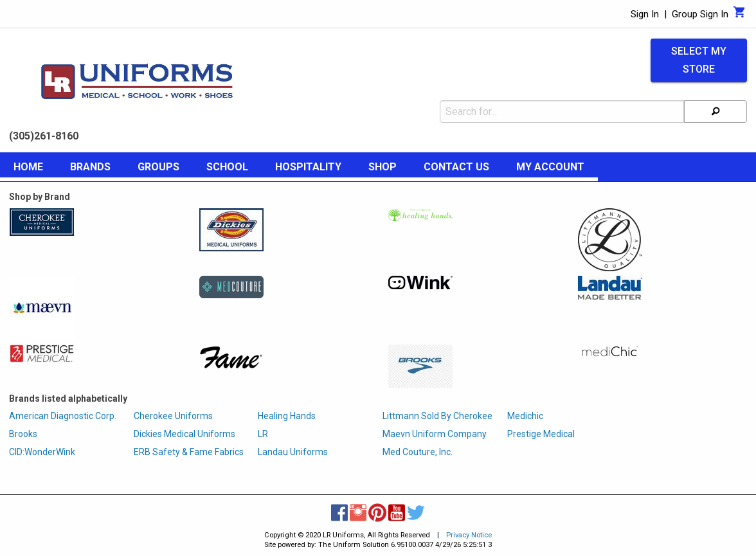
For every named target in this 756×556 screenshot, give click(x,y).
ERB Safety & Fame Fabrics (189, 452)
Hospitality (308, 167)
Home (28, 167)
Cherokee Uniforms (173, 416)
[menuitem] (28, 169)
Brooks (23, 434)
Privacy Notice (469, 535)
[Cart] (740, 15)
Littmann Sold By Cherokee (437, 416)
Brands (90, 167)
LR (263, 434)
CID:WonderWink (42, 452)
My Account (550, 167)
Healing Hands (287, 416)
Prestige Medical (541, 434)
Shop (382, 167)
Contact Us (456, 167)
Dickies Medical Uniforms (184, 434)
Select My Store (699, 60)
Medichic (525, 416)
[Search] (715, 112)
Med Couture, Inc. (418, 452)
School (227, 167)
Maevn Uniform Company (435, 434)
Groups (158, 167)
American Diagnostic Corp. (63, 416)
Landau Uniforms (293, 452)
